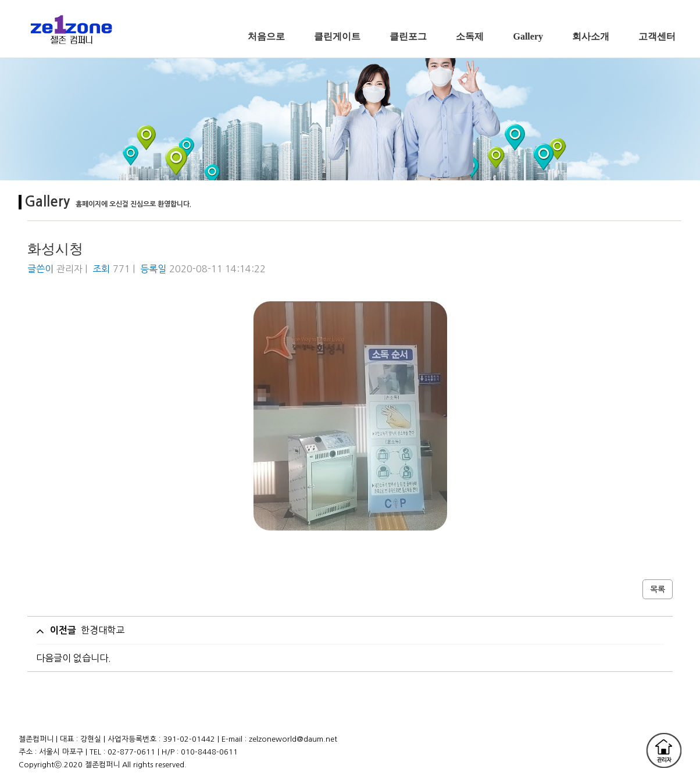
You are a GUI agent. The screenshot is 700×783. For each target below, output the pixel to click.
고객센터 (657, 36)
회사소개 (591, 36)
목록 (658, 589)
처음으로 (266, 36)
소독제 (470, 36)
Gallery (528, 36)
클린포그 (408, 36)
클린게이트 (337, 36)
